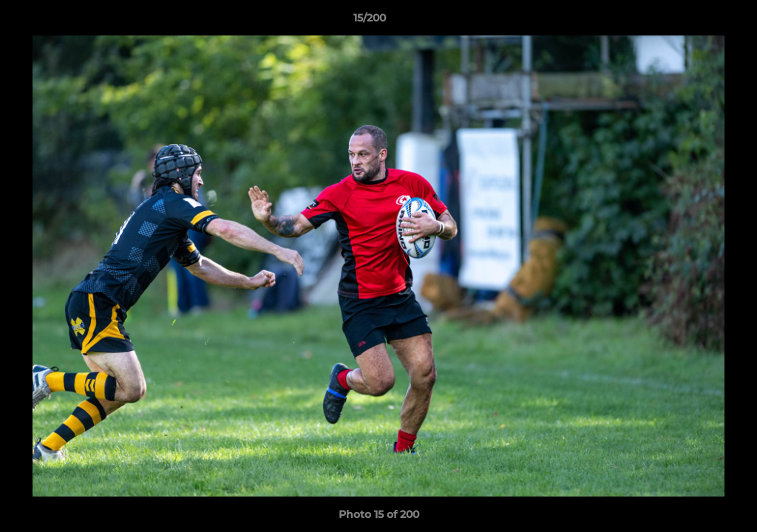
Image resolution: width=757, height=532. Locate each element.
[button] (695, 21)
